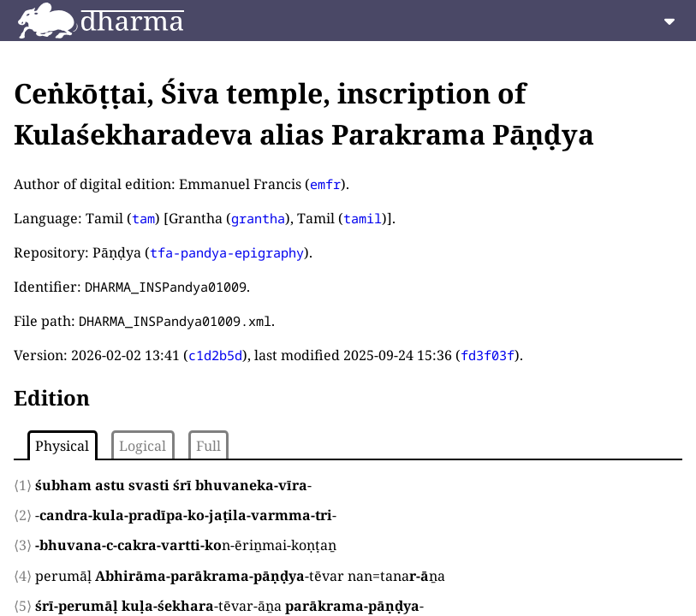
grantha (258, 218)
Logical (143, 446)
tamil (363, 218)
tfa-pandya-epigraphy (227, 252)
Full (208, 446)
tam (143, 218)
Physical (62, 446)
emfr (325, 184)
